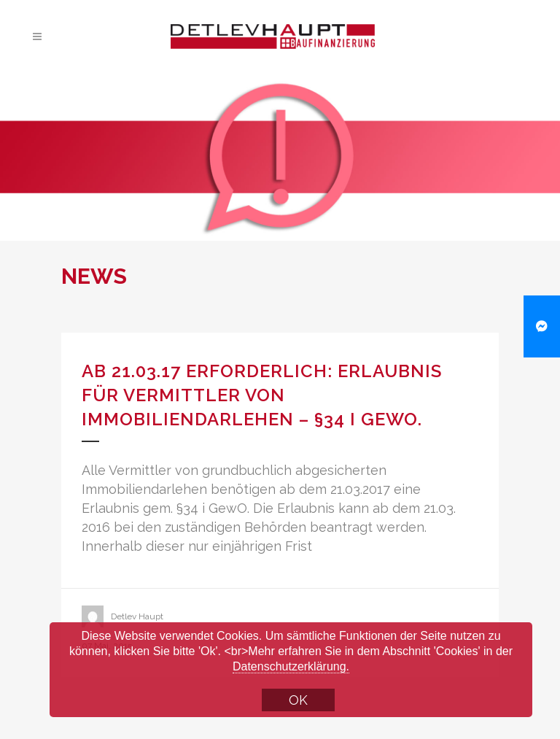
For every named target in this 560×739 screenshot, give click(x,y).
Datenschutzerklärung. (291, 666)
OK (298, 700)
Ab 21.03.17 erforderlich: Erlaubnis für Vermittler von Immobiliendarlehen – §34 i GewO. (262, 395)
